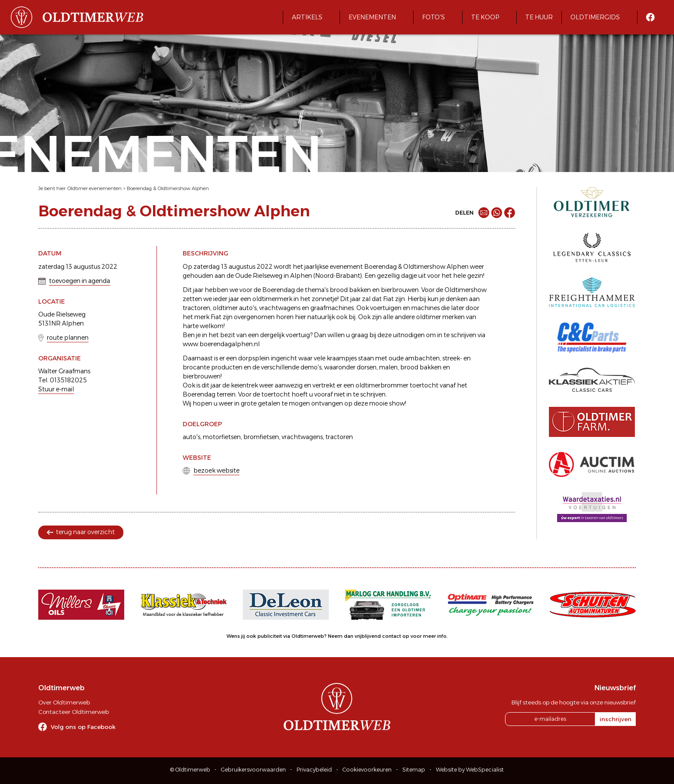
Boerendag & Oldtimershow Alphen (168, 188)
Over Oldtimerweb (64, 702)
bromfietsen (261, 437)
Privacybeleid (314, 770)
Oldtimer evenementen (95, 188)
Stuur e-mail (56, 389)
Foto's (434, 17)
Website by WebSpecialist (470, 770)
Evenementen (372, 17)
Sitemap (414, 770)
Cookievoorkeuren (367, 770)
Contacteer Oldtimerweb (74, 712)
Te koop (485, 17)
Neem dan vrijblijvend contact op (369, 636)
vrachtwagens (302, 437)
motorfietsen (222, 437)
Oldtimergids (595, 17)
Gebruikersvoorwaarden (253, 770)
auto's (191, 437)
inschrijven (616, 719)
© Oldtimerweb (190, 770)
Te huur (539, 17)
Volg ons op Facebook (83, 727)
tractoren (339, 437)
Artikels (307, 17)
